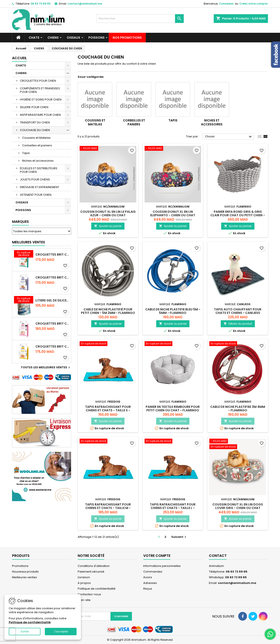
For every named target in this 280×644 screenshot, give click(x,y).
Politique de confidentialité (97, 589)
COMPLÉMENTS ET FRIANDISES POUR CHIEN (40, 90)
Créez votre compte (253, 4)
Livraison (84, 577)
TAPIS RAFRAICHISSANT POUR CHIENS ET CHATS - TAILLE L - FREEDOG (173, 508)
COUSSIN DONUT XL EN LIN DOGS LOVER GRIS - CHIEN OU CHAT (238, 506)
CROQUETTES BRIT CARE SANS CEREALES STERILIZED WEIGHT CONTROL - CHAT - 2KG (52, 277)
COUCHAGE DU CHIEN (35, 130)
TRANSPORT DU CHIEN (35, 122)
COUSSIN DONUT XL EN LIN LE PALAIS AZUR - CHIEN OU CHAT (108, 213)
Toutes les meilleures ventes (46, 367)
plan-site (84, 600)
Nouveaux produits (25, 572)
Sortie (25, 631)
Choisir (229, 137)
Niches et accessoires (38, 161)
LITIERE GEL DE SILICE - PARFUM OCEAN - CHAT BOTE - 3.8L (52, 300)
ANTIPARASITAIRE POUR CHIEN (40, 115)
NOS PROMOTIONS (127, 38)
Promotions (20, 566)
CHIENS (53, 38)
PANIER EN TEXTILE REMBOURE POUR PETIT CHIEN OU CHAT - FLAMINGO (173, 409)
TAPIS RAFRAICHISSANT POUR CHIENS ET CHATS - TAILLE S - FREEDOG (108, 410)
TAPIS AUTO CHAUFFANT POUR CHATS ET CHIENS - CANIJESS (238, 311)
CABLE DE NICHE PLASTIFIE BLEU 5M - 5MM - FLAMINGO (173, 311)
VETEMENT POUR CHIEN (36, 195)
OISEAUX (73, 38)
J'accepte (61, 631)
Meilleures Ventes (29, 242)
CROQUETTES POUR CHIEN (38, 81)
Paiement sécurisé (91, 572)
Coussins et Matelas (36, 138)
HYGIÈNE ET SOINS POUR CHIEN (41, 100)
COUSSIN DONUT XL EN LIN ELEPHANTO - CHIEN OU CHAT (173, 213)
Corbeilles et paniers (37, 145)
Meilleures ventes (24, 577)
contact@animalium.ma (85, 4)
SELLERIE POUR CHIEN (34, 107)
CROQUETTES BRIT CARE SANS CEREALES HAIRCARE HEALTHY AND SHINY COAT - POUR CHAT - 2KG (52, 346)
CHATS (34, 38)
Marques (20, 222)
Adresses (150, 583)
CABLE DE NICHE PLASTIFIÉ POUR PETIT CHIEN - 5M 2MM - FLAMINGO (108, 311)
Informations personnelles (162, 566)
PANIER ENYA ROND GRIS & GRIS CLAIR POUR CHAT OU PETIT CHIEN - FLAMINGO (238, 215)
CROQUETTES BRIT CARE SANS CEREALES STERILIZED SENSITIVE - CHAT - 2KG (52, 324)
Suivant (179, 537)
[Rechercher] (140, 19)
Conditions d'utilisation (94, 566)
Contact (218, 556)
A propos (84, 583)
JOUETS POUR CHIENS (35, 179)
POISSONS (96, 38)
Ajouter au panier (108, 226)
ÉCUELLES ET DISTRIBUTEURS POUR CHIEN (39, 170)
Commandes (153, 572)
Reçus (148, 589)
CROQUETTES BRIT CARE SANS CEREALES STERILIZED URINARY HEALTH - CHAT (52, 254)
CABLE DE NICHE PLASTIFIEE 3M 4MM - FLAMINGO (238, 409)
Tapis (26, 153)
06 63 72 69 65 (41, 4)
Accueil (19, 58)
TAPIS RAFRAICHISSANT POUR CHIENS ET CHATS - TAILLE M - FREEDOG (108, 508)
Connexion (226, 4)
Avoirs (148, 577)
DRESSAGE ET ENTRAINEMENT (39, 187)
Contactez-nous (89, 594)
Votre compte (157, 556)
